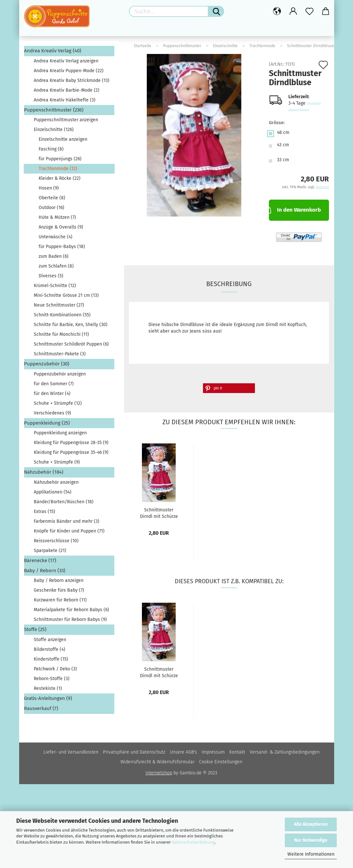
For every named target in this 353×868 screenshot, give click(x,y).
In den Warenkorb (295, 212)
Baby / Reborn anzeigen (59, 583)
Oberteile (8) (52, 200)
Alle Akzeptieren (311, 824)
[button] (229, 390)
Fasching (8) (51, 151)
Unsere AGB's (183, 754)
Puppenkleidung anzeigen (60, 435)
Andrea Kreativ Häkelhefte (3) (65, 102)
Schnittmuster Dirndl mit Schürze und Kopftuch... (159, 515)
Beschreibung (229, 286)
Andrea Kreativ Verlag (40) (53, 53)
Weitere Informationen (311, 854)
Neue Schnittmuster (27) (59, 307)
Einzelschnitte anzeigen (63, 142)
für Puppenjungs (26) (60, 161)
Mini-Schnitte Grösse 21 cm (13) (66, 298)
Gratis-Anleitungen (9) (48, 700)
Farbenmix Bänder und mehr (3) (67, 523)
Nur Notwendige (311, 840)
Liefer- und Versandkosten (71, 754)
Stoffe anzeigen (50, 642)
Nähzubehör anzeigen (56, 484)
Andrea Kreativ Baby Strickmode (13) (72, 82)
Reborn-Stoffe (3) (52, 681)
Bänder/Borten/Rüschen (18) (64, 504)
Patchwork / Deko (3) (55, 671)
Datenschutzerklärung (193, 842)
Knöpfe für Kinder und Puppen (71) (69, 533)
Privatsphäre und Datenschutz (134, 754)
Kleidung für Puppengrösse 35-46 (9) (71, 455)
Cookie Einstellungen (221, 764)
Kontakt (237, 754)
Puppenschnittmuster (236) (54, 112)
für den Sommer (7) (54, 386)
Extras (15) (44, 513)
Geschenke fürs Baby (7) (59, 592)
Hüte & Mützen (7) (57, 220)
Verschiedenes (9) (52, 415)
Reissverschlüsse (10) (56, 543)
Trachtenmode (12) (58, 171)
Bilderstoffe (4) (50, 651)
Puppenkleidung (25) (47, 425)
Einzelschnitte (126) (54, 132)
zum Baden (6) (54, 259)
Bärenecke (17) (40, 562)
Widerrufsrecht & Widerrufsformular (158, 764)
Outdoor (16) (51, 210)
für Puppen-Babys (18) (62, 249)
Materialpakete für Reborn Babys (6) (71, 612)
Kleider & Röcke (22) (60, 181)
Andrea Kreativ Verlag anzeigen (66, 63)
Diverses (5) (51, 278)
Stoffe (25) (35, 632)
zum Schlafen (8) (56, 268)
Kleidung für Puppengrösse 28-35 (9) (71, 445)
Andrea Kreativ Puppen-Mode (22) (69, 73)
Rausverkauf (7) (41, 711)
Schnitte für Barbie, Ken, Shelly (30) (71, 327)
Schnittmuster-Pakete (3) (60, 356)
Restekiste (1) (48, 690)
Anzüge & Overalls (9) (61, 229)
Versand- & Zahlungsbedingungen (285, 754)
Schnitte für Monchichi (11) (61, 337)
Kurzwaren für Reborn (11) (60, 602)
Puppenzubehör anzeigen (60, 376)
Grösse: (277, 125)
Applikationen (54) (53, 494)
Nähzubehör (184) (44, 474)
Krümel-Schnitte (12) (55, 288)
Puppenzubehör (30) (47, 366)
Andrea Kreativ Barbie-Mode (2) (67, 92)
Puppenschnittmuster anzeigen (66, 122)
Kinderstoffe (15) (51, 661)
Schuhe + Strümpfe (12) (58, 405)
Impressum (213, 754)
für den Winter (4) (52, 395)
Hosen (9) (49, 190)
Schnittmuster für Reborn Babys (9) (70, 622)
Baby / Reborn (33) (45, 573)
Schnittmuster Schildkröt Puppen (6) (71, 346)
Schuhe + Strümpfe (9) (57, 464)
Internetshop (159, 775)
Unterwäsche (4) (56, 239)
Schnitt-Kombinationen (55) (62, 317)
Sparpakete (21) (50, 552)
